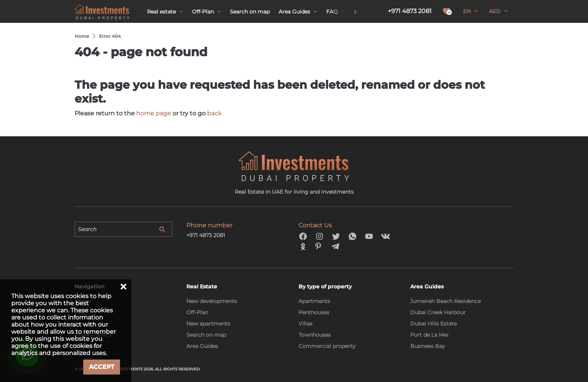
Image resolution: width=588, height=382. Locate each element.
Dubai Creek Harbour (438, 312)
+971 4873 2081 (410, 11)
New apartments (208, 324)
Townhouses (315, 335)
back (214, 113)
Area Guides (202, 346)
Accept (102, 367)
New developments (212, 301)
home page (154, 113)
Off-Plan (197, 312)
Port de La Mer (430, 335)
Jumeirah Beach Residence (445, 301)
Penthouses (314, 312)
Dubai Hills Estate (433, 324)
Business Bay (428, 346)
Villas (305, 324)
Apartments (314, 301)
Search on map (206, 335)
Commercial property (327, 346)
